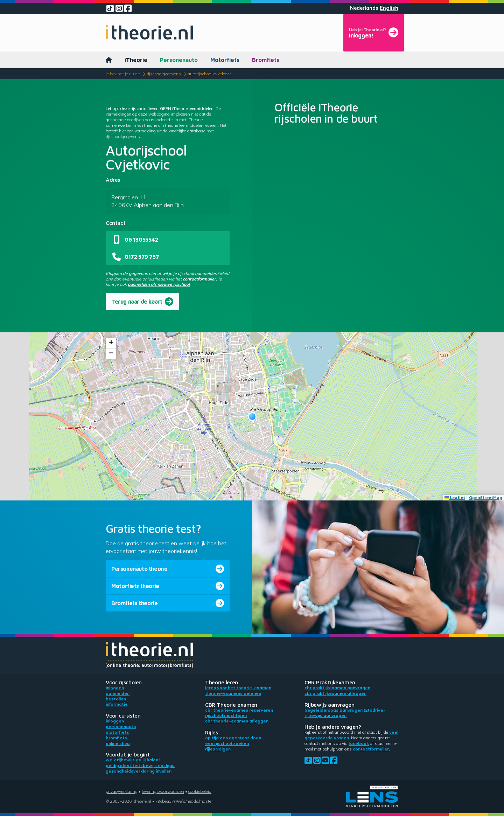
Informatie (117, 704)
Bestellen (116, 699)
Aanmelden (118, 693)
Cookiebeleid (200, 791)
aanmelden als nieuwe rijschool (159, 284)
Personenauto (179, 60)
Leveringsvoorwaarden (163, 791)
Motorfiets (225, 60)
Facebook (359, 743)
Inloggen (115, 688)
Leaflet (455, 497)
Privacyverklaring (122, 791)
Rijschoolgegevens (164, 74)
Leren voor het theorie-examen (238, 688)
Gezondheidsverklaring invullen (139, 771)
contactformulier (199, 279)
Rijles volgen (218, 749)
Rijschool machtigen (226, 715)
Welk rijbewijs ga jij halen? (133, 760)
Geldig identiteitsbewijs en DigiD (140, 765)
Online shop (118, 743)
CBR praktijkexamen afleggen (335, 693)
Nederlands (364, 8)
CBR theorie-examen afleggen (237, 721)
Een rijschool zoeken (227, 743)
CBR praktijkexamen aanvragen (337, 688)
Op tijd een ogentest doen (233, 738)
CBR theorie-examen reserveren (239, 710)
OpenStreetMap (486, 497)
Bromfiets (266, 60)
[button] (252, 417)
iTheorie (136, 60)
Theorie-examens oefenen (233, 693)
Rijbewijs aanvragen (325, 715)
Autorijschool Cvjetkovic (209, 74)
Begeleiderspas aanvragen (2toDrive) (345, 710)
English (389, 8)
